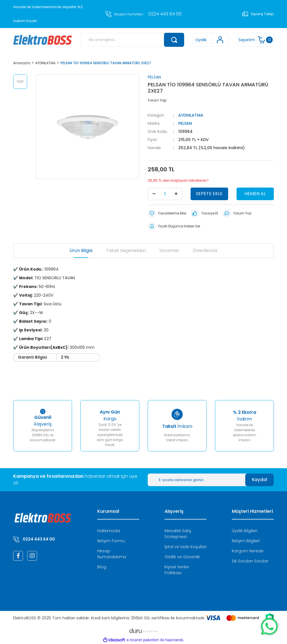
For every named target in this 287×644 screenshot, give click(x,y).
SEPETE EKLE (209, 194)
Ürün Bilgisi (81, 251)
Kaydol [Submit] (260, 480)
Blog (102, 567)
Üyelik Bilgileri (245, 531)
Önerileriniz (205, 251)
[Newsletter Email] (196, 480)
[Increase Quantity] (176, 194)
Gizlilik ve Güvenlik (182, 557)
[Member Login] (211, 40)
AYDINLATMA (191, 115)
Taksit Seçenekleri (126, 251)
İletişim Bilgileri (246, 541)
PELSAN (154, 77)
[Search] (132, 40)
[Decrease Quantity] (154, 194)
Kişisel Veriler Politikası (177, 570)
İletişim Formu (111, 541)
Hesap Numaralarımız (112, 554)
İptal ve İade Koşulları (186, 547)
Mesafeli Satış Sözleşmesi (178, 534)
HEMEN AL (255, 194)
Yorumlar (169, 251)
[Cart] (256, 40)
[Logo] (43, 40)
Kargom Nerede (248, 551)
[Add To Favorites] (167, 213)
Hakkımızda (109, 531)
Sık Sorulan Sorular (250, 561)
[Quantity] (165, 194)
